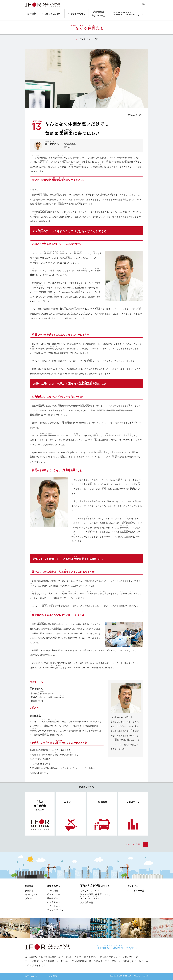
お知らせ (29, 898)
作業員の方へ (54, 886)
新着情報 (32, 14)
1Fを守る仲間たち (76, 14)
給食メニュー (54, 894)
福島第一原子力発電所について (95, 894)
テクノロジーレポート (58, 910)
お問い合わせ (31, 976)
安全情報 (29, 891)
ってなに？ (117, 947)
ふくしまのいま (55, 906)
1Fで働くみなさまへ (51, 14)
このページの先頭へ (136, 844)
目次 (144, 4)
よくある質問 (51, 976)
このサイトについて (90, 891)
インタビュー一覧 (88, 39)
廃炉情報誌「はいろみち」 (99, 14)
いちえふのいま (55, 902)
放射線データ (54, 898)
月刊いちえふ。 (32, 894)
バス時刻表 (52, 891)
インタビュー (134, 886)
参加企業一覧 (87, 902)
